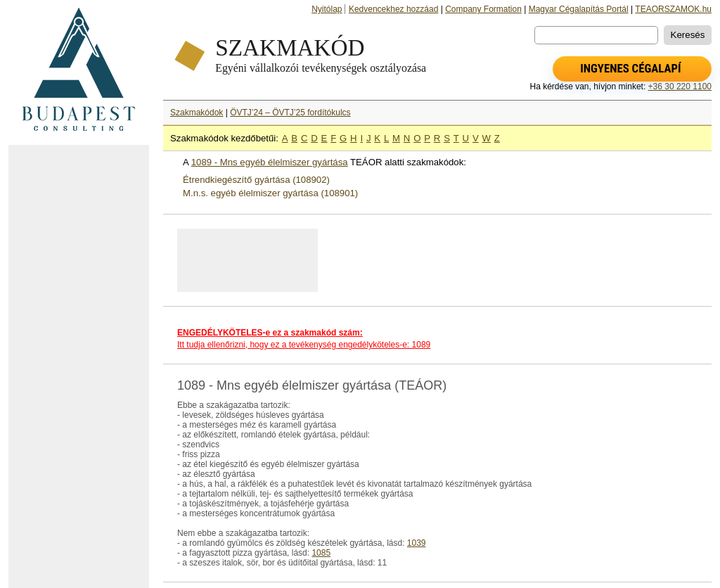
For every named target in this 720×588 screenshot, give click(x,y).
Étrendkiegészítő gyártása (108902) (256, 180)
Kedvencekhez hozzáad (393, 9)
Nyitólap (327, 9)
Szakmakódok (197, 113)
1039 (417, 543)
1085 (321, 553)
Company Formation (483, 9)
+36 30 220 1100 (680, 87)
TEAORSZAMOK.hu (673, 9)
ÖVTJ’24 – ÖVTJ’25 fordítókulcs (290, 113)
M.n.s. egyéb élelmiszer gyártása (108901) (270, 193)
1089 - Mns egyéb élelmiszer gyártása (270, 162)
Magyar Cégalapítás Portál (579, 9)
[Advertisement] (79, 366)
